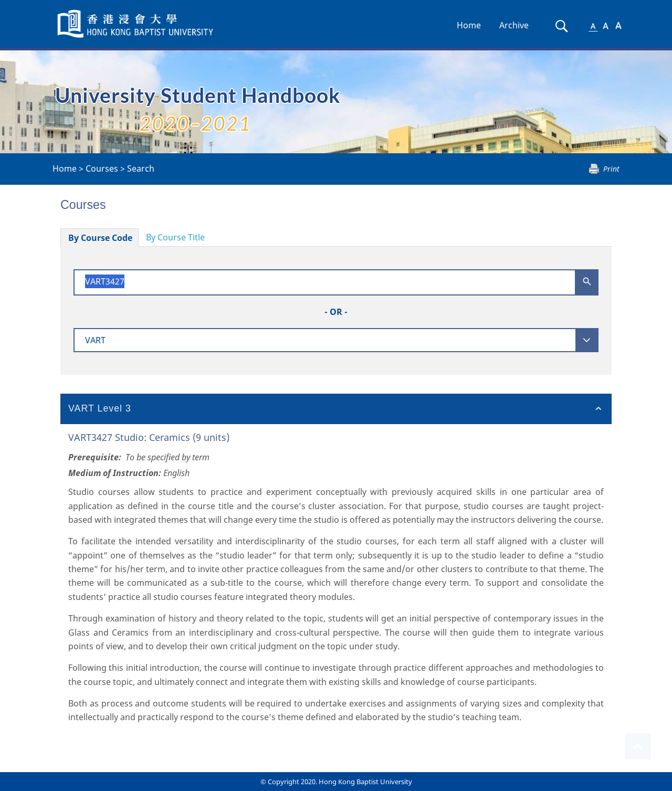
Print (611, 169)
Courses (102, 168)
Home (469, 25)
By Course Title (175, 237)
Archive (514, 25)
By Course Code (100, 238)
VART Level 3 (100, 408)
